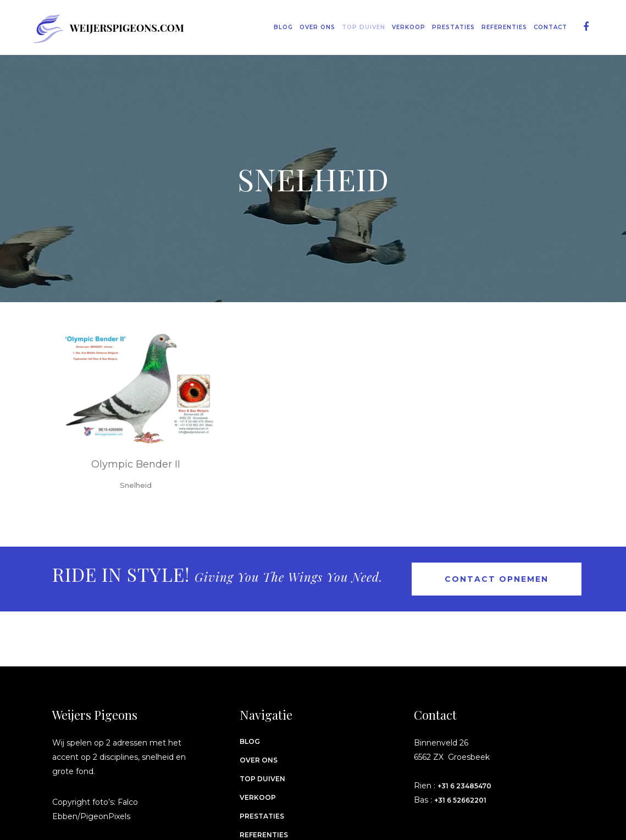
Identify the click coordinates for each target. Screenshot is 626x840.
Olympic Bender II (136, 464)
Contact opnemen (497, 579)
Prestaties (262, 816)
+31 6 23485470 (464, 786)
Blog (250, 741)
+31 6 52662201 (460, 800)
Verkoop (258, 797)
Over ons (259, 760)
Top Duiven (262, 779)
